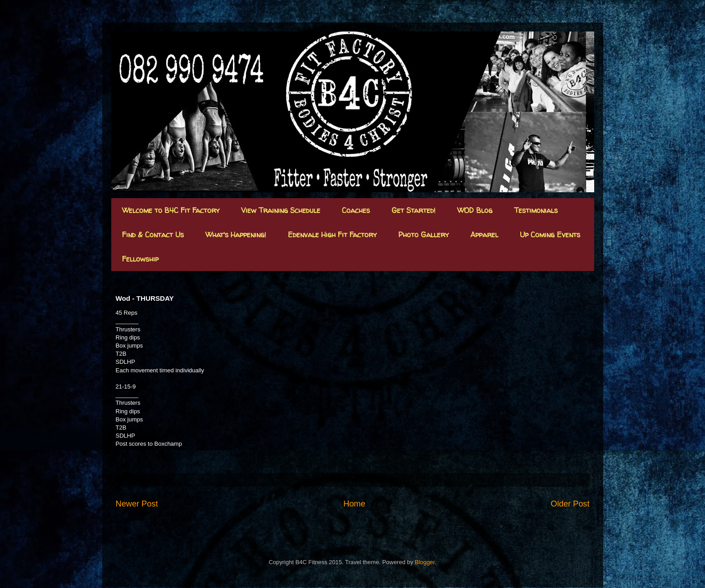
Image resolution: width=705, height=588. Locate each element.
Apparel (484, 235)
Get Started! (414, 210)
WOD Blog (475, 210)
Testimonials (536, 210)
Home (354, 504)
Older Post (570, 504)
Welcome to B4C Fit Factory (171, 210)
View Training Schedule (281, 210)
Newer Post (137, 504)
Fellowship (140, 259)
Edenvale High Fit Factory (332, 235)
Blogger (425, 562)
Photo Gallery (423, 235)
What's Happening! (236, 235)
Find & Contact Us (153, 235)
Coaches (356, 210)
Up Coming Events (550, 235)
